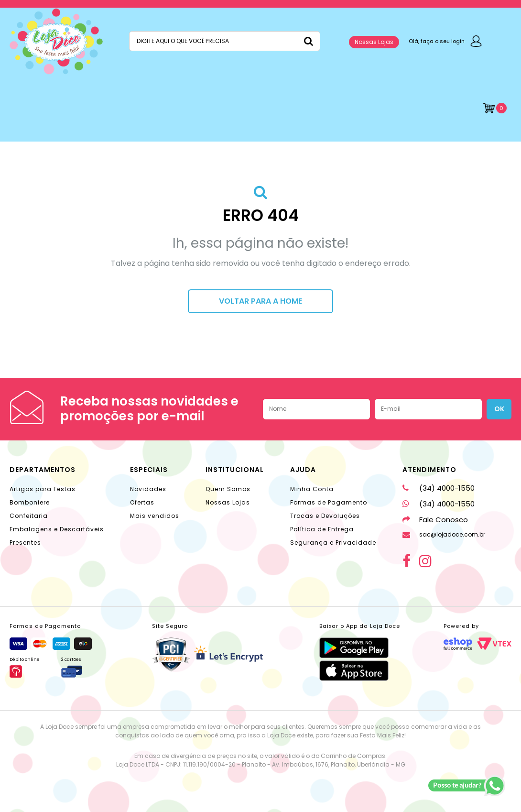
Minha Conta (312, 489)
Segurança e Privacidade (333, 543)
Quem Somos (228, 489)
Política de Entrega (322, 529)
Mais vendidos (155, 516)
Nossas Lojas (374, 42)
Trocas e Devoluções (325, 516)
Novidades (148, 489)
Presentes (25, 543)
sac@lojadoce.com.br (444, 534)
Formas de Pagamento (329, 502)
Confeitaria (29, 516)
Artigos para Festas (43, 489)
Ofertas (142, 502)
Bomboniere (30, 502)
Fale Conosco (435, 520)
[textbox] (225, 41)
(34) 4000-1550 (439, 488)
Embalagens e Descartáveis (57, 529)
